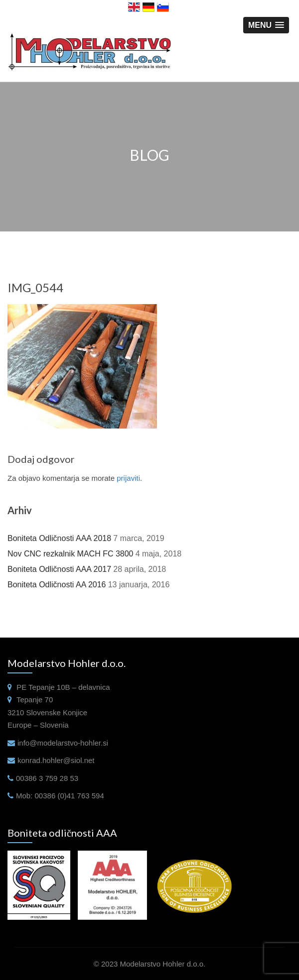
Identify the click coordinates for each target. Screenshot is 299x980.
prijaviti (128, 478)
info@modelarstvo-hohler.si (63, 743)
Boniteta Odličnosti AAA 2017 (59, 569)
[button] (266, 25)
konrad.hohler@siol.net (56, 760)
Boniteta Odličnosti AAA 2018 (59, 538)
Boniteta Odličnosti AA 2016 (57, 585)
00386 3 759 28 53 (47, 778)
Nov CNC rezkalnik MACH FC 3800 (71, 554)
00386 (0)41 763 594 (70, 796)
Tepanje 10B (49, 687)
